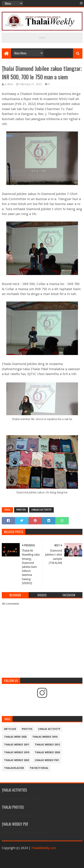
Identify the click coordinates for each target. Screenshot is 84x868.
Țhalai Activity (42, 510)
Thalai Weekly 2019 (17, 752)
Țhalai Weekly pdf (47, 760)
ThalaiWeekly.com (44, 848)
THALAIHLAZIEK (14, 768)
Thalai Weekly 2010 (45, 737)
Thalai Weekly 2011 (17, 745)
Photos (21, 510)
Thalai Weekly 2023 (17, 760)
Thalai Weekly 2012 (47, 745)
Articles (10, 729)
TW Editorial (39, 768)
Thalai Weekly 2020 (47, 752)
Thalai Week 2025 (15, 737)
